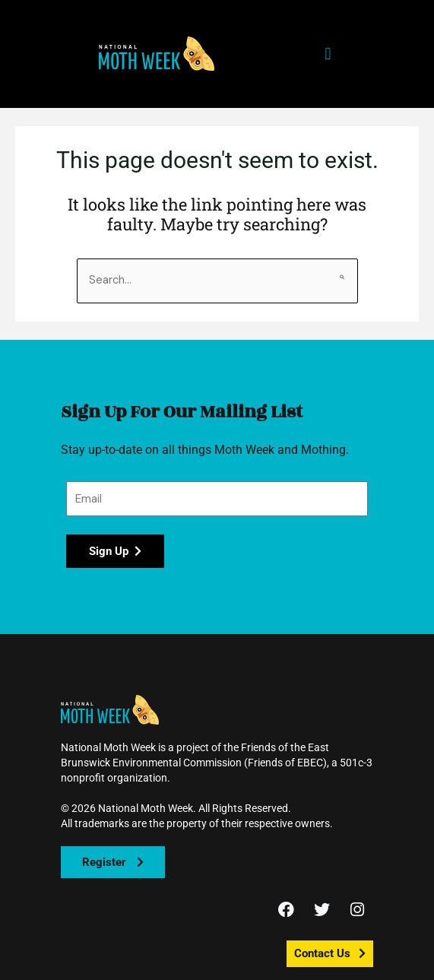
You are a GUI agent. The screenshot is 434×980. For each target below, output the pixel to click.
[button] (157, 54)
